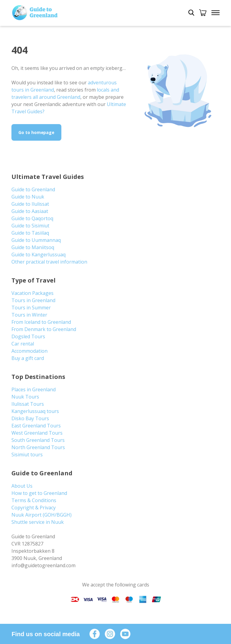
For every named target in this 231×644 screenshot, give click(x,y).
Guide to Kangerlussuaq (38, 255)
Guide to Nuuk (28, 197)
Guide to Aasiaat (30, 211)
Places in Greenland (34, 389)
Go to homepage (36, 132)
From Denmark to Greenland (44, 329)
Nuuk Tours (25, 397)
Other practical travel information (49, 262)
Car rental (23, 344)
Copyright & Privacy (34, 508)
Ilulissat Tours (28, 404)
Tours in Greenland (33, 300)
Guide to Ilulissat (30, 204)
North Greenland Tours (38, 447)
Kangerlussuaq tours (35, 411)
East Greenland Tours (36, 426)
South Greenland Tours (38, 440)
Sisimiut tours (27, 455)
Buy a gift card (28, 358)
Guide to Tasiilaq (30, 233)
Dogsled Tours (28, 336)
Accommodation (29, 351)
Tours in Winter (29, 315)
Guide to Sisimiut (30, 226)
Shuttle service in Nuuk (38, 522)
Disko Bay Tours (30, 418)
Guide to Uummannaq (36, 240)
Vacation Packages (32, 293)
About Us (22, 486)
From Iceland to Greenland (41, 322)
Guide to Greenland (33, 189)
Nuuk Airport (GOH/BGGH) (42, 515)
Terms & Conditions (34, 500)
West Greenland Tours (37, 433)
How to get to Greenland (39, 493)
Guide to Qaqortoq (32, 218)
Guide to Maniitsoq (33, 247)
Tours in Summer (31, 308)
